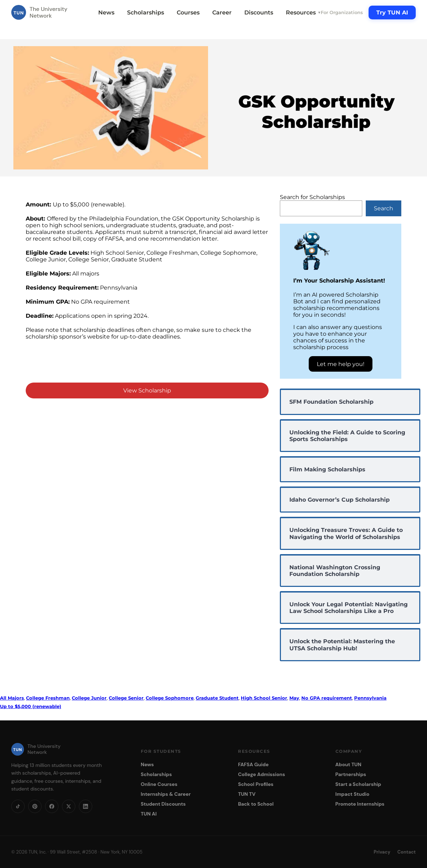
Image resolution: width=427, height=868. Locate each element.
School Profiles (256, 784)
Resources (303, 13)
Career (222, 13)
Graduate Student (217, 698)
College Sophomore (170, 698)
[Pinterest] (35, 806)
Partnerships (351, 774)
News (106, 13)
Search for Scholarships (312, 197)
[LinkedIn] (86, 806)
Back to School (256, 804)
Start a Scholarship (358, 784)
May (294, 698)
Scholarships (146, 13)
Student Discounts (163, 804)
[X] (69, 806)
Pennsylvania (370, 698)
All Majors (12, 698)
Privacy (382, 852)
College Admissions (262, 774)
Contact (407, 852)
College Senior (126, 698)
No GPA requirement (327, 698)
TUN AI (149, 814)
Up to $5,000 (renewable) (31, 706)
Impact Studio (353, 794)
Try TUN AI (392, 13)
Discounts (259, 13)
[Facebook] (52, 806)
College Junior (89, 698)
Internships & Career (166, 794)
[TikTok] (18, 806)
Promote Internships (360, 804)
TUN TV (247, 794)
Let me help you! (341, 364)
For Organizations (342, 12)
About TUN (348, 764)
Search (384, 208)
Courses (188, 13)
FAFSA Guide (253, 764)
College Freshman (48, 698)
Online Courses (159, 784)
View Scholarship (147, 390)
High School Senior (264, 698)
